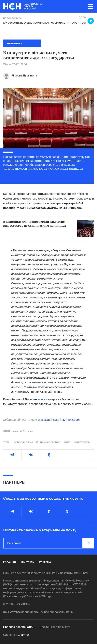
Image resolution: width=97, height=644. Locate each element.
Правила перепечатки (18, 627)
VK (63, 420)
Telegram (74, 420)
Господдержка (23, 442)
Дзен (56, 420)
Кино (67, 442)
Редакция (10, 562)
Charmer (23, 635)
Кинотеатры (82, 442)
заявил (42, 399)
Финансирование (48, 442)
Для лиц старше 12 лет (55, 627)
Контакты (28, 562)
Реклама (45, 562)
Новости (44, 420)
